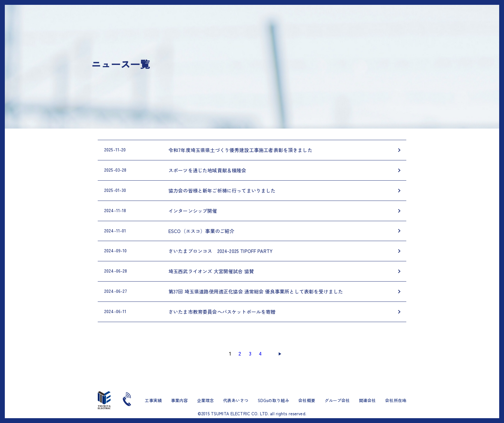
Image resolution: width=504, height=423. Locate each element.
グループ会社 (337, 400)
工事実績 (153, 400)
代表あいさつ (236, 400)
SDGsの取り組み (274, 400)
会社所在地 (396, 400)
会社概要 (307, 400)
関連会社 (368, 400)
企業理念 (206, 400)
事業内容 (180, 400)
